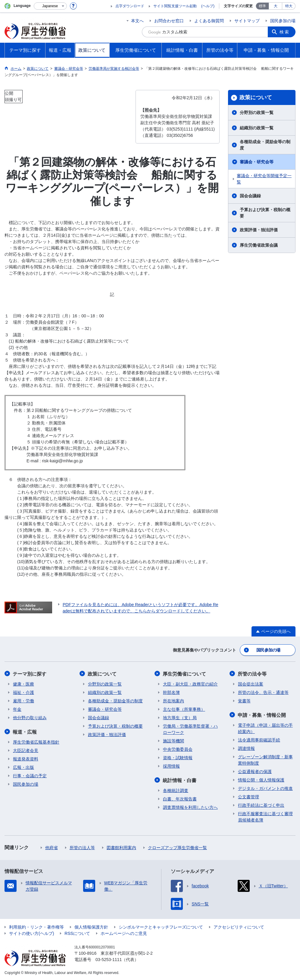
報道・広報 (25, 731)
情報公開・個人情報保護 (261, 779)
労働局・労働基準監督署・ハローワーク (190, 729)
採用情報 (171, 766)
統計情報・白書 (180, 780)
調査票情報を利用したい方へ (190, 807)
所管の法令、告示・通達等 (263, 692)
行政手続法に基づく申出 (261, 805)
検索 (285, 32)
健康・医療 (23, 684)
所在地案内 (173, 701)
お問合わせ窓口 (169, 21)
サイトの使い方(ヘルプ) (31, 933)
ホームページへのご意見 (124, 933)
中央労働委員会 (178, 749)
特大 (289, 6)
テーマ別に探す (30, 674)
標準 (262, 6)
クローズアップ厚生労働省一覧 (177, 847)
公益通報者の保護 (255, 771)
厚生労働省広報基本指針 (36, 741)
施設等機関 (173, 741)
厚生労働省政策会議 (259, 245)
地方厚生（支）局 (180, 717)
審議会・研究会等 (257, 162)
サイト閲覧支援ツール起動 (175, 6)
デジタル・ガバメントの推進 (265, 788)
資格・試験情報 (178, 757)
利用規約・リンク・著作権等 (36, 926)
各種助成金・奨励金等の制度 (265, 145)
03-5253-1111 (109, 959)
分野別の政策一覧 (257, 112)
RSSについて (77, 933)
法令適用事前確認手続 (259, 739)
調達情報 (246, 748)
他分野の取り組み (30, 717)
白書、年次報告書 (180, 798)
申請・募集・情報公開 (262, 715)
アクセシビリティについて (239, 926)
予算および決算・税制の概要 (265, 213)
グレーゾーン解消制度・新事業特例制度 (265, 759)
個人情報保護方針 (91, 926)
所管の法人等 (82, 847)
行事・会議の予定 (30, 775)
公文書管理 (248, 796)
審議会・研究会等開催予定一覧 (264, 179)
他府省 (52, 847)
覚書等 (244, 701)
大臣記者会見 (26, 750)
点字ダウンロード (130, 6)
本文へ (137, 21)
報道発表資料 (26, 758)
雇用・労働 (23, 701)
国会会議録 (250, 196)
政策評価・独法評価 (259, 230)
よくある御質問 (209, 21)
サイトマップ (247, 21)
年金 (17, 709)
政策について (256, 97)
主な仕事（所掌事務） (184, 709)
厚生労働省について (185, 674)
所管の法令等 (252, 674)
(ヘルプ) (208, 6)
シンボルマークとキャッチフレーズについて (161, 926)
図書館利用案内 (121, 847)
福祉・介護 (23, 692)
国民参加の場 (283, 21)
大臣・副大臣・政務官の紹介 (190, 684)
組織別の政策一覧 (257, 128)
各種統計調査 (176, 790)
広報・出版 (23, 767)
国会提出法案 (251, 684)
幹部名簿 (171, 692)
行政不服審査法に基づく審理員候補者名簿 (265, 816)
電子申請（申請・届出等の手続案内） (265, 728)
